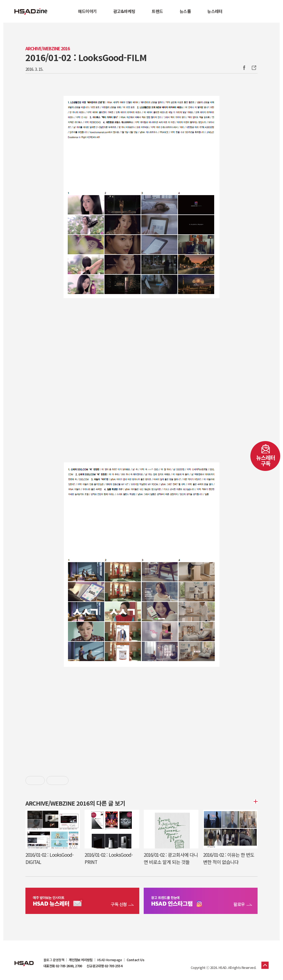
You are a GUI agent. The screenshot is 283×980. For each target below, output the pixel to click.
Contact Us (135, 960)
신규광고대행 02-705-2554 (104, 966)
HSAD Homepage (110, 960)
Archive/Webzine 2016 (48, 49)
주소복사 (253, 68)
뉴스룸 (185, 11)
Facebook (244, 68)
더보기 (255, 801)
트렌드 (157, 11)
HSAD (24, 959)
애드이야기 (87, 11)
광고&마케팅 (124, 11)
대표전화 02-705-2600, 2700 (63, 966)
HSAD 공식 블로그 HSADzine (31, 11)
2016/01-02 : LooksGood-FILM (86, 57)
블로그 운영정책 (54, 960)
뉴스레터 (215, 11)
